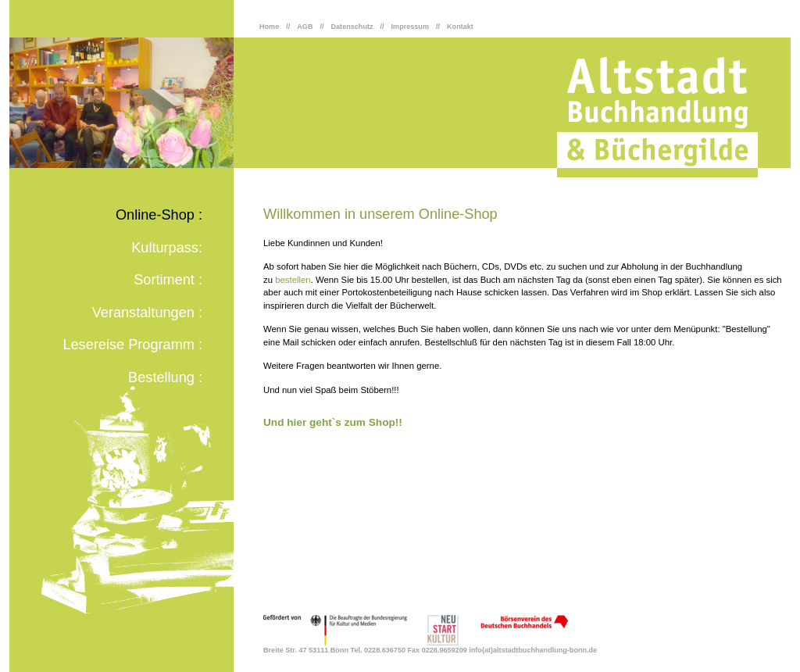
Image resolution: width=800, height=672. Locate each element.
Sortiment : (168, 280)
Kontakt (460, 27)
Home (269, 27)
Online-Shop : (159, 215)
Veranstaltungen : (147, 313)
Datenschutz (352, 27)
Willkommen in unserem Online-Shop (380, 214)
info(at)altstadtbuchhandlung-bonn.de (533, 650)
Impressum (410, 27)
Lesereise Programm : (132, 345)
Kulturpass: (167, 248)
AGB (305, 27)
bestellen (293, 280)
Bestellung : (165, 377)
